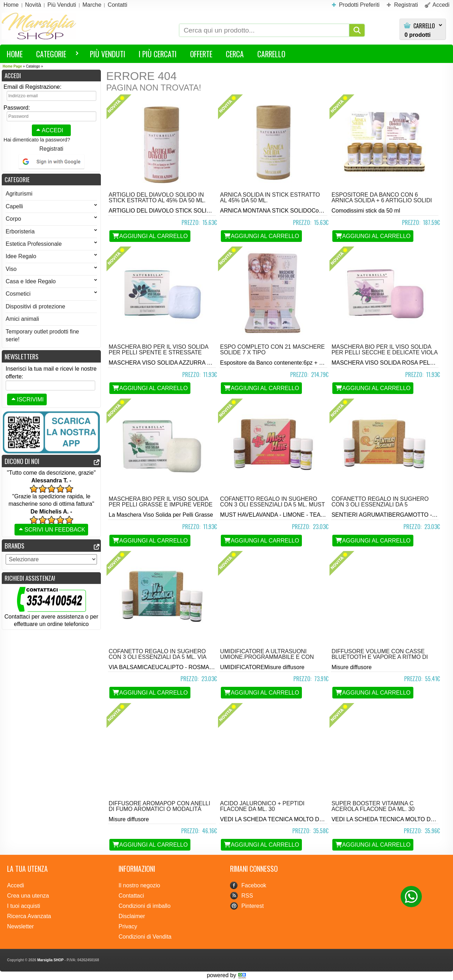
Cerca (235, 54)
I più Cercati (158, 54)
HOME (15, 54)
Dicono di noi (22, 461)
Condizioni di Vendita (145, 937)
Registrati (51, 149)
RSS (247, 896)
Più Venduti (108, 54)
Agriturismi (19, 194)
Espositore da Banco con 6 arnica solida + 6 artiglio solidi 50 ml (382, 200)
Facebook (254, 885)
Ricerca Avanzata (29, 916)
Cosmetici (51, 294)
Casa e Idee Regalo (51, 281)
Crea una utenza (28, 896)
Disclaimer (132, 916)
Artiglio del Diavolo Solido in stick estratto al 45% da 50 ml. (157, 198)
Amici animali (22, 319)
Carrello (424, 26)
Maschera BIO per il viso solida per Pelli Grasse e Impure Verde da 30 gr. (160, 505)
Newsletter (21, 926)
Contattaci (131, 896)
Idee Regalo (51, 256)
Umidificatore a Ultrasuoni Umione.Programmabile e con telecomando (267, 657)
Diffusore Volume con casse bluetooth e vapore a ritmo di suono (380, 657)
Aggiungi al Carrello (150, 236)
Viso (51, 269)
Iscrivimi (27, 399)
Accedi (49, 130)
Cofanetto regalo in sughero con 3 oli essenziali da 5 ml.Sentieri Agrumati (380, 505)
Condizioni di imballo (145, 906)
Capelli (51, 206)
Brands (15, 546)
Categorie (54, 55)
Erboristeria (51, 231)
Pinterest (253, 906)
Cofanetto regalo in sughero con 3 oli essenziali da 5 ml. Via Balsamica (157, 657)
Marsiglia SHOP (50, 960)
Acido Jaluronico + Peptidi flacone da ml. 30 (262, 806)
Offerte (201, 54)
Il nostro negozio (139, 885)
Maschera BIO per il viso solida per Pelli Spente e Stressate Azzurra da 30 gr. (158, 352)
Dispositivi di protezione (35, 306)
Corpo (51, 219)
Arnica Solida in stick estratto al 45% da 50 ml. (270, 198)
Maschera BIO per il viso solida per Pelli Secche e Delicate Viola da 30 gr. (385, 352)
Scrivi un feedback (51, 530)
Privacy (128, 926)
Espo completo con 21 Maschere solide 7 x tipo (273, 350)
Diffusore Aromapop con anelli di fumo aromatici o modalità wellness (159, 809)
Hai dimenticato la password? (37, 140)
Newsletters (22, 356)
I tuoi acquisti (24, 906)
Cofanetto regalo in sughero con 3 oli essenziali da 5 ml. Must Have (273, 505)
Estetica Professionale (51, 244)
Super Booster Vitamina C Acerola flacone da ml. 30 (373, 806)
